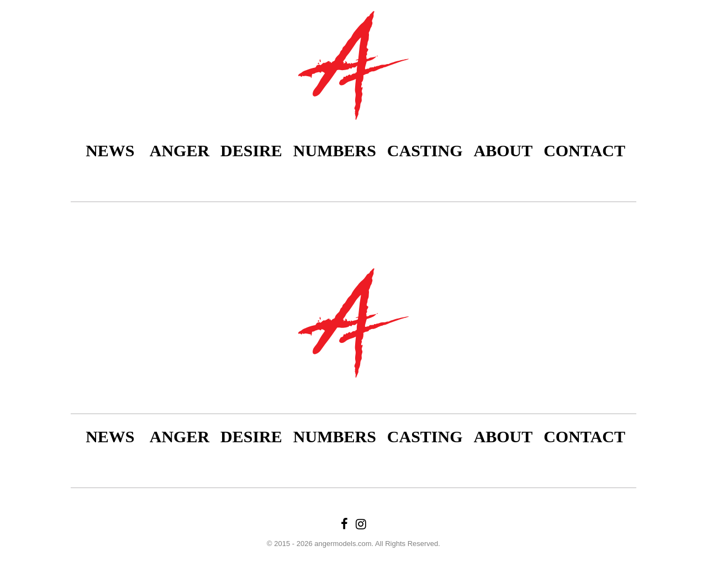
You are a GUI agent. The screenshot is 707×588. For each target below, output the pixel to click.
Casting (425, 150)
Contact (584, 150)
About (503, 150)
